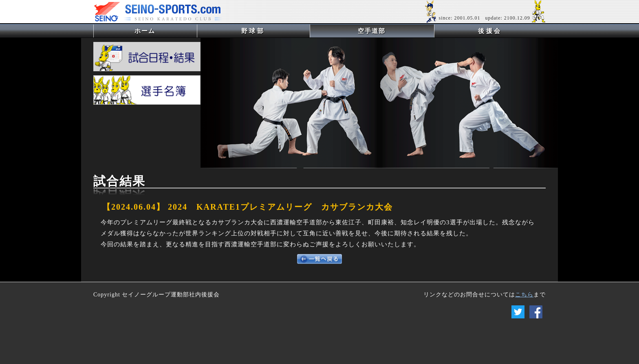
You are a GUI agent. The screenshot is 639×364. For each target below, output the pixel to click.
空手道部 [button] (372, 31)
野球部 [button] (253, 31)
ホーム (158, 31)
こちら (524, 295)
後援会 (490, 31)
